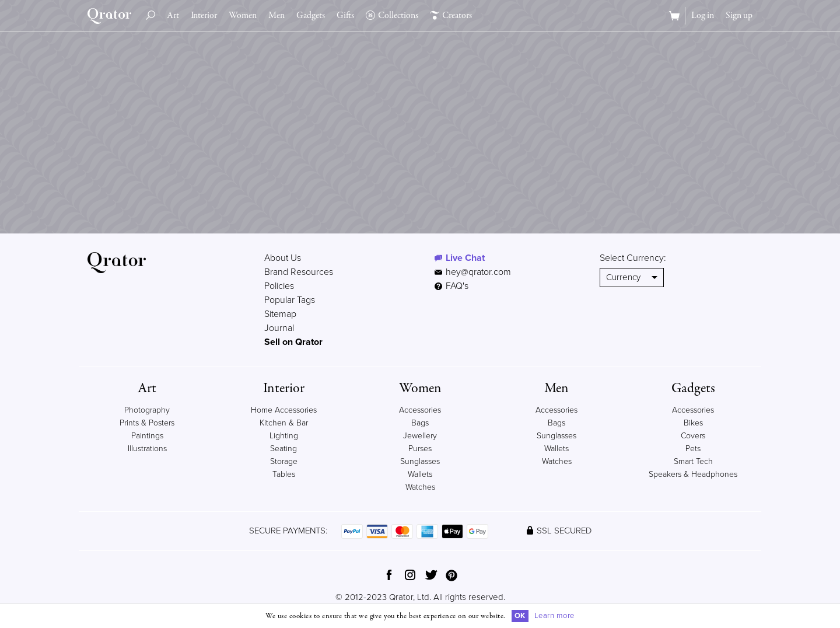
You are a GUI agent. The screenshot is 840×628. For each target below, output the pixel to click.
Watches (420, 487)
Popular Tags (290, 300)
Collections (392, 16)
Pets (693, 449)
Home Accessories (284, 410)
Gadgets (311, 16)
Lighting (284, 436)
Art (173, 16)
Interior (204, 16)
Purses (420, 449)
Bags (420, 423)
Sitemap (280, 314)
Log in (703, 16)
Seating (283, 449)
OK (520, 616)
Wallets (420, 474)
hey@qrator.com (478, 272)
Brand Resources (299, 272)
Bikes (693, 423)
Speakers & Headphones (693, 474)
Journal (279, 328)
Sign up (739, 16)
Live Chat (465, 258)
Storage (284, 461)
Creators (451, 16)
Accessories (420, 410)
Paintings (147, 436)
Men (276, 16)
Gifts (345, 16)
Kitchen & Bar (284, 423)
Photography (147, 410)
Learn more (554, 616)
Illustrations (147, 449)
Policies (279, 286)
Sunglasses (420, 461)
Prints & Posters (147, 423)
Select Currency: (633, 258)
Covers (693, 436)
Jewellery (420, 436)
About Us (283, 258)
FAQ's (452, 286)
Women (243, 16)
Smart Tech (693, 461)
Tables (284, 474)
